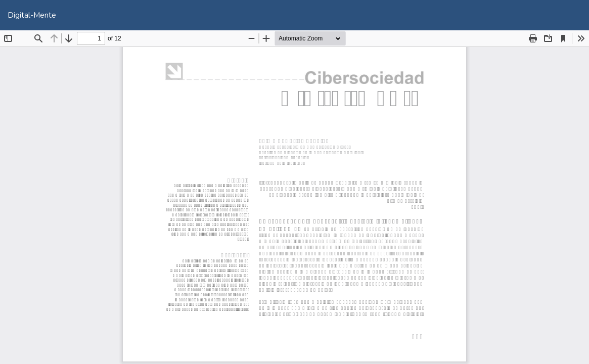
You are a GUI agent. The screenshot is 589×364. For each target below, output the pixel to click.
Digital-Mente (32, 15)
